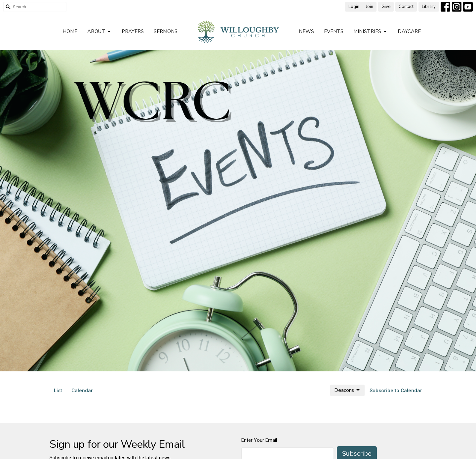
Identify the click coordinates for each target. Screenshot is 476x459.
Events (334, 31)
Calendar (82, 391)
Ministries (371, 32)
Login (354, 7)
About (99, 32)
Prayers (133, 31)
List (58, 391)
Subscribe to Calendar (396, 391)
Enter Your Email (259, 440)
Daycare (409, 31)
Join (370, 7)
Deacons (347, 390)
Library (429, 7)
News (306, 31)
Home (70, 31)
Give (386, 7)
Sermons (166, 31)
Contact (406, 7)
